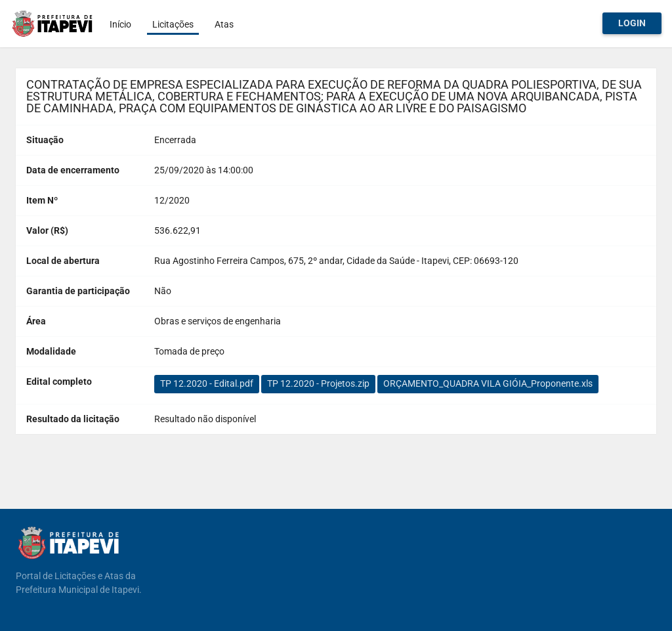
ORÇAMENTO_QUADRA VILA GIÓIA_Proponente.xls (488, 383)
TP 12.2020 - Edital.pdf (207, 383)
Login (632, 23)
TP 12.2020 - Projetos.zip (318, 383)
